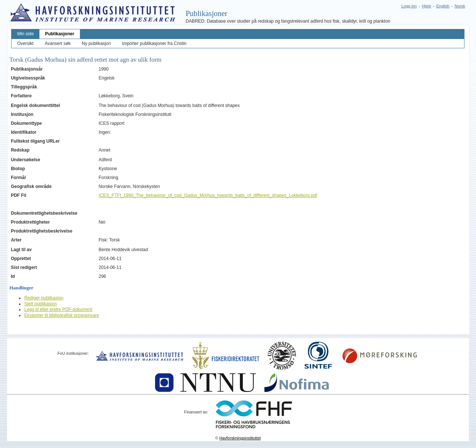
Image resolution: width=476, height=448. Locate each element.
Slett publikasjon (40, 304)
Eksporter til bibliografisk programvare (62, 315)
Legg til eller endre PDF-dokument (58, 309)
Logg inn (409, 6)
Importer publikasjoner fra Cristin (154, 43)
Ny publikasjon (96, 43)
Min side (25, 34)
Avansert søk (58, 43)
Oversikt (25, 43)
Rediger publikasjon (44, 298)
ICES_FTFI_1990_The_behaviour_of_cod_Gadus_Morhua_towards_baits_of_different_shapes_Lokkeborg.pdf (208, 195)
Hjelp (427, 6)
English (443, 6)
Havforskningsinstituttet (240, 438)
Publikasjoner (60, 34)
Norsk (460, 6)
